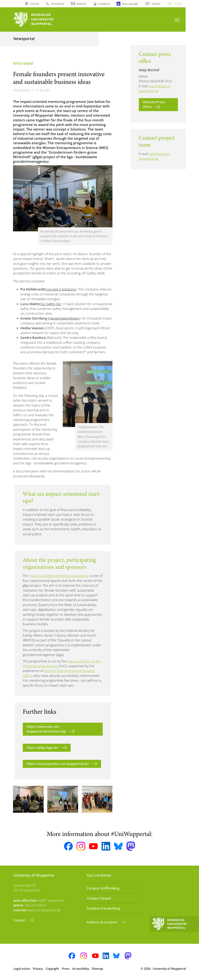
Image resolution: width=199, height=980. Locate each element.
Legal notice (22, 969)
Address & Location (103, 922)
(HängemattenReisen (64, 318)
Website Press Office (154, 104)
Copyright (52, 969)
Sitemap (97, 969)
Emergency (104, 4)
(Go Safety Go (50, 304)
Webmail (81, 4)
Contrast (34, 4)
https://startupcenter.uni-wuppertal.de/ (58, 764)
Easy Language (130, 4)
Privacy (38, 969)
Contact (20, 920)
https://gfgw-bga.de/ (43, 748)
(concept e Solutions (60, 289)
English (178, 4)
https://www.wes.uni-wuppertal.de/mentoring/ (46, 729)
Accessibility (81, 969)
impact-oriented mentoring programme (59, 576)
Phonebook (57, 4)
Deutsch (156, 4)
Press (66, 969)
